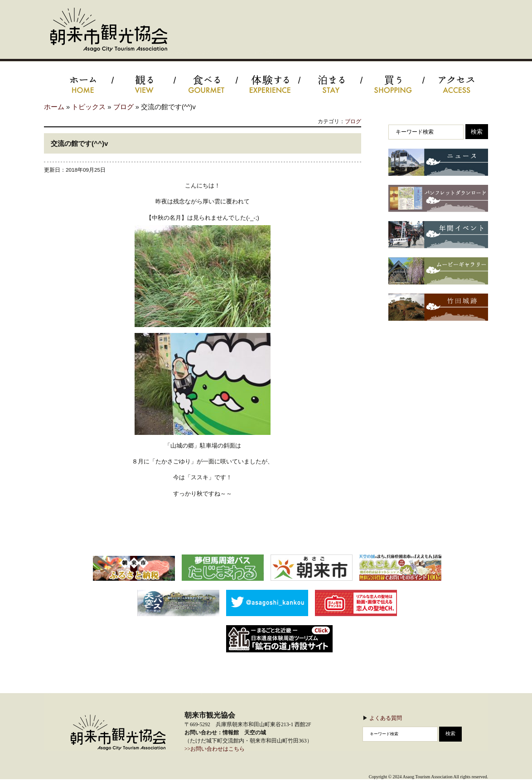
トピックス (89, 107)
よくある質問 (386, 718)
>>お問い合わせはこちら (215, 749)
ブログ (123, 107)
